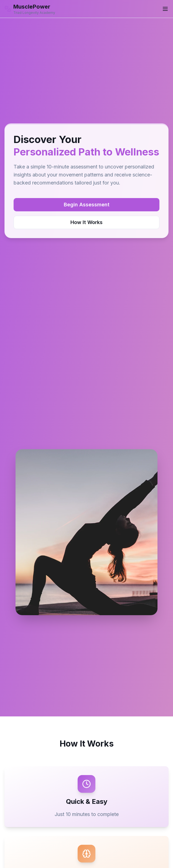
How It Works (86, 222)
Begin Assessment (87, 205)
